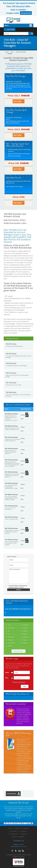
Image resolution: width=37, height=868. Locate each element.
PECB (10, 646)
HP (9, 631)
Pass (7, 678)
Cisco (12, 52)
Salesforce (26, 637)
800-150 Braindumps (11, 528)
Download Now (13, 794)
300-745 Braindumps (11, 472)
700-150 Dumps (11, 383)
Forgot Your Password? (19, 682)
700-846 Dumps (11, 392)
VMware (11, 640)
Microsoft (11, 637)
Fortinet (25, 628)
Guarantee (23, 831)
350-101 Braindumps (11, 460)
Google (25, 640)
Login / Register (11, 29)
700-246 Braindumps (11, 494)
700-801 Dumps (11, 344)
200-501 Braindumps (11, 517)
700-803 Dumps (11, 354)
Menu (7, 25)
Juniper (25, 634)
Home (7, 52)
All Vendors (14, 831)
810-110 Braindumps (11, 506)
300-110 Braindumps (11, 437)
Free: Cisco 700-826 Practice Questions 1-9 (18, 611)
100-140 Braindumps (11, 540)
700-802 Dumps (11, 363)
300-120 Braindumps (11, 449)
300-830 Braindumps (11, 414)
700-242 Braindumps (11, 483)
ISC (9, 634)
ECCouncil (11, 628)
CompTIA (25, 625)
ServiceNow (12, 643)
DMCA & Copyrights (19, 837)
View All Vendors (18, 651)
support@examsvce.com (18, 846)
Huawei (25, 631)
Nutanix (25, 643)
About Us (18, 828)
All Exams (26, 828)
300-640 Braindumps (11, 426)
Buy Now (27, 415)
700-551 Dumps (11, 373)
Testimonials (14, 834)
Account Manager (21, 52)
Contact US (24, 834)
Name (7, 672)
